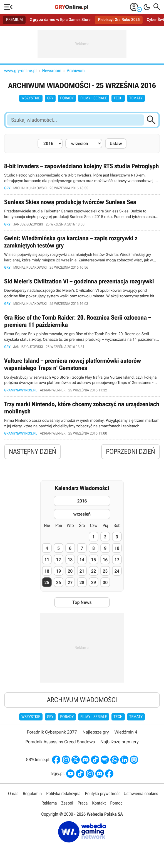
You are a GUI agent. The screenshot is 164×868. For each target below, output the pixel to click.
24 (117, 571)
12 (59, 560)
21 (82, 571)
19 (59, 571)
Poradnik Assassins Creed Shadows (60, 742)
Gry (50, 98)
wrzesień (82, 514)
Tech (118, 98)
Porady (67, 98)
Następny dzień (33, 452)
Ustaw (116, 144)
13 (70, 560)
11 (47, 560)
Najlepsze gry (96, 732)
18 (47, 571)
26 (59, 583)
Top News (82, 602)
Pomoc (116, 803)
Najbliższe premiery (119, 742)
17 (117, 560)
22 (94, 571)
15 (94, 560)
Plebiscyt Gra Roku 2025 (119, 20)
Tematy (136, 98)
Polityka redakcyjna (63, 794)
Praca (83, 803)
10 (117, 548)
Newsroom (52, 71)
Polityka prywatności (103, 794)
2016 (82, 501)
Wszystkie (31, 98)
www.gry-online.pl (20, 71)
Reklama (49, 803)
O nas (13, 794)
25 (47, 583)
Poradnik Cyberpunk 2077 (52, 732)
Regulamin (32, 794)
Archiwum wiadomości (82, 700)
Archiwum (76, 71)
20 (70, 571)
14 (82, 560)
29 (94, 583)
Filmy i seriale (94, 98)
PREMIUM (14, 20)
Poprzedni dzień (131, 452)
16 (105, 560)
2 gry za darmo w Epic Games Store (60, 20)
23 (105, 571)
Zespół (67, 803)
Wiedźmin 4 (126, 732)
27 (70, 583)
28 (82, 583)
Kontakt (99, 803)
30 (105, 583)
